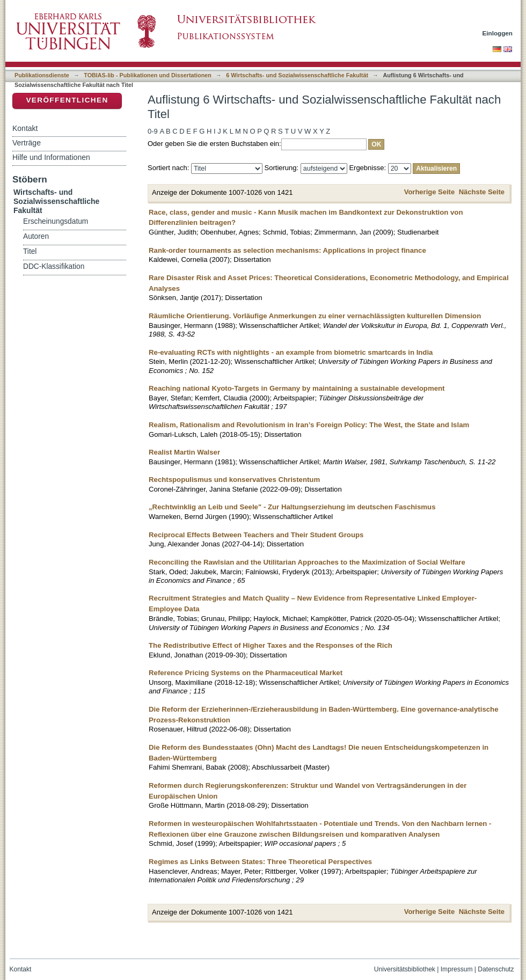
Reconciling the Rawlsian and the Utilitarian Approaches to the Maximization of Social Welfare (307, 562)
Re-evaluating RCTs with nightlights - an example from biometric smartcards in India (291, 352)
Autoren (36, 236)
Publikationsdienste (42, 75)
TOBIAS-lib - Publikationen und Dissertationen (148, 75)
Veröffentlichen (67, 100)
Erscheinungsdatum (56, 221)
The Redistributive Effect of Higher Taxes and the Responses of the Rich (271, 645)
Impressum (457, 969)
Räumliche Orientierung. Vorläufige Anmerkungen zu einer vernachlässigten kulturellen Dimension (315, 316)
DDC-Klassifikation (54, 266)
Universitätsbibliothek (405, 969)
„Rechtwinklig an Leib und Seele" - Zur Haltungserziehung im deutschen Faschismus (292, 507)
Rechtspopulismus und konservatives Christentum (234, 480)
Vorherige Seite (429, 192)
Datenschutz (496, 969)
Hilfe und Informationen (51, 157)
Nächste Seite (482, 192)
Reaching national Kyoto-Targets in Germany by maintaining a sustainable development (297, 388)
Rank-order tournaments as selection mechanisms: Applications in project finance (287, 250)
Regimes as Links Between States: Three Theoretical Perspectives (260, 862)
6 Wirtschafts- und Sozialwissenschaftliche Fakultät (297, 75)
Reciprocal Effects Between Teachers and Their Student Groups (256, 535)
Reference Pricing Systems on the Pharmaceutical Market (246, 673)
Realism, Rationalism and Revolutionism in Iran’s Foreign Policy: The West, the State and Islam (309, 425)
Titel (30, 251)
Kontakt (25, 128)
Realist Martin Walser (184, 452)
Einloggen (498, 33)
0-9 (153, 131)
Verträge (27, 143)
